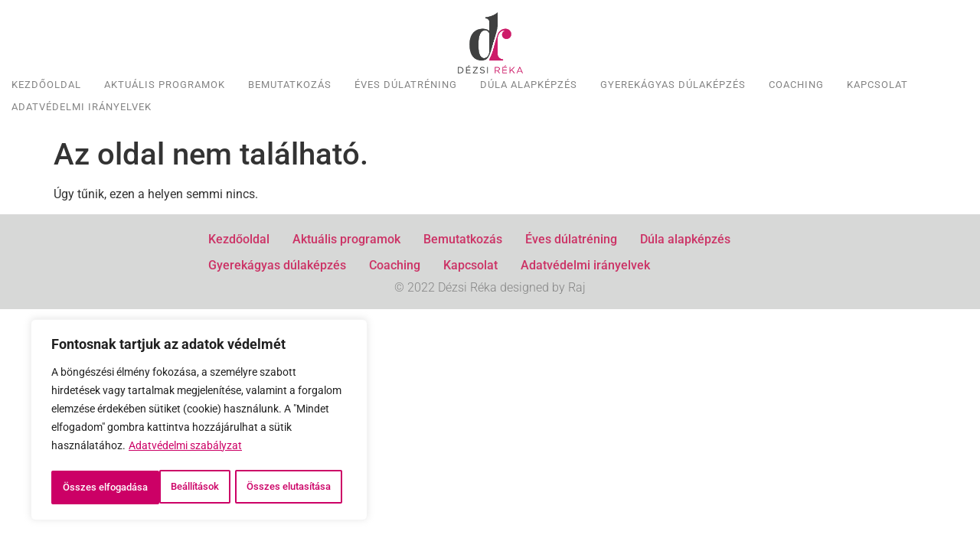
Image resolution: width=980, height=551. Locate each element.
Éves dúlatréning (406, 85)
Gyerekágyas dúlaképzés (673, 85)
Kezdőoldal (46, 85)
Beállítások (113, 454)
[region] (199, 405)
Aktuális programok (165, 85)
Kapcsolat (877, 85)
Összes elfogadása (199, 487)
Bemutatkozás (290, 85)
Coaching (796, 85)
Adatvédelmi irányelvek (82, 107)
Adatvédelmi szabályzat (185, 416)
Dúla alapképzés (529, 85)
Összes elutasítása (261, 454)
